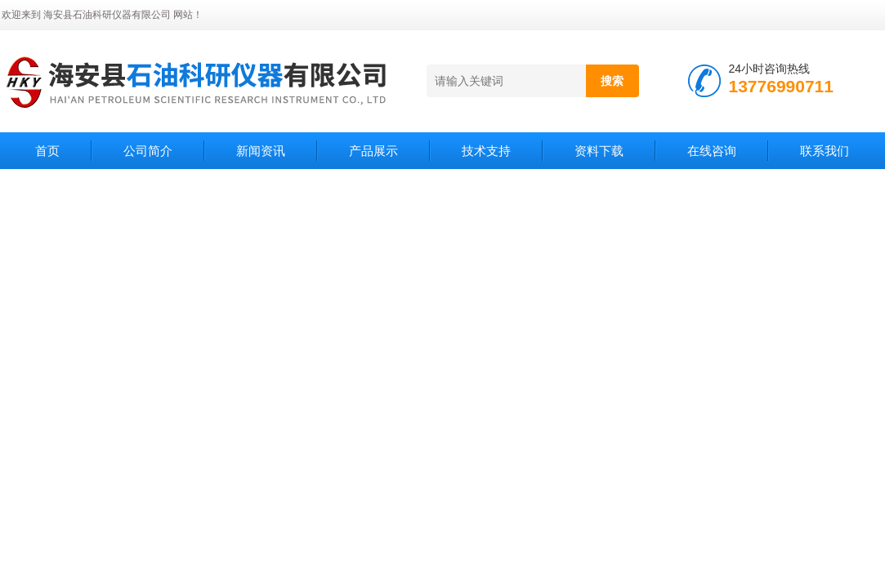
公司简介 (148, 151)
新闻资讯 (261, 151)
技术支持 (486, 151)
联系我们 (825, 151)
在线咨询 (712, 151)
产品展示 (373, 151)
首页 (47, 151)
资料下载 (599, 151)
